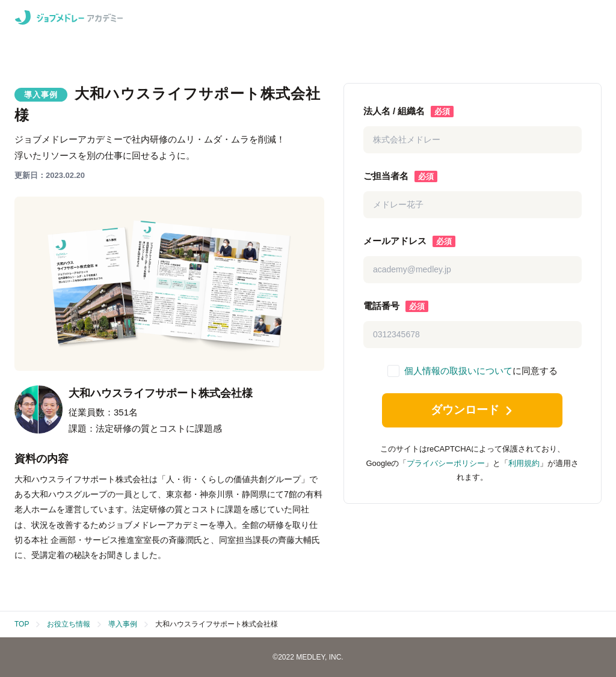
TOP (22, 624)
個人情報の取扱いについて (458, 371)
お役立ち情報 (69, 624)
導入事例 (123, 624)
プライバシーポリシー (446, 466)
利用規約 (524, 466)
